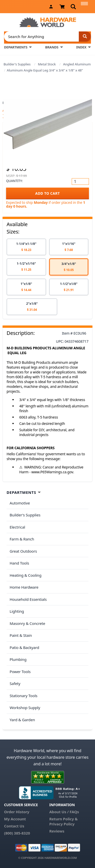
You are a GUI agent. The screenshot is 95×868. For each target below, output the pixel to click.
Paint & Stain (21, 635)
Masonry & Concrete (27, 623)
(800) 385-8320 (17, 833)
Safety (15, 683)
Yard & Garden (22, 720)
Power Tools (20, 672)
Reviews (57, 831)
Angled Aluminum (77, 64)
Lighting (17, 611)
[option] (26, 247)
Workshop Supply (25, 708)
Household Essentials (28, 599)
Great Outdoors (23, 551)
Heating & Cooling (26, 575)
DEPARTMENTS (16, 47)
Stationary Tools (24, 696)
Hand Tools (19, 563)
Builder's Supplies (17, 64)
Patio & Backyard (24, 647)
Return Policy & (63, 819)
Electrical (17, 527)
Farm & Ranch (22, 539)
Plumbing (18, 659)
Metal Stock (47, 64)
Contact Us (14, 826)
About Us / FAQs (64, 812)
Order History (17, 812)
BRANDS (52, 47)
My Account (15, 819)
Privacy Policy (62, 824)
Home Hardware (24, 587)
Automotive (20, 503)
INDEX (81, 47)
